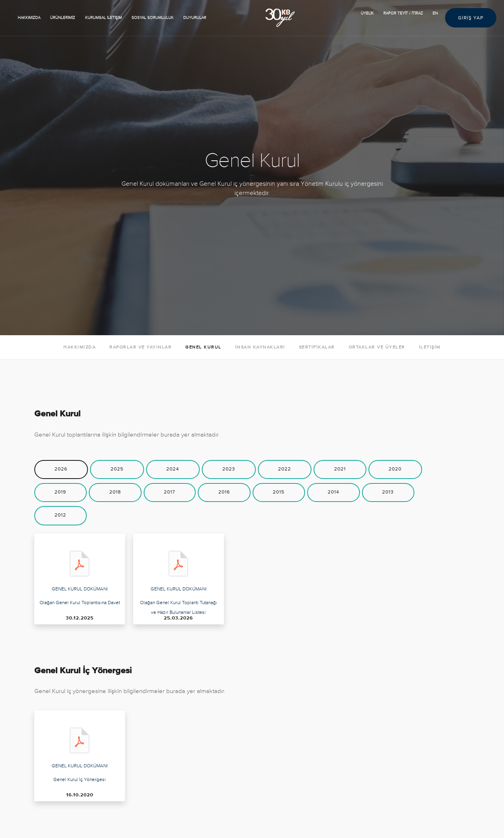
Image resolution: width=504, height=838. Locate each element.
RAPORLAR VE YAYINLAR (140, 347)
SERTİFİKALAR (317, 347)
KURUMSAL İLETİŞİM (104, 18)
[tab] (61, 469)
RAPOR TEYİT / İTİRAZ (403, 13)
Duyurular (195, 18)
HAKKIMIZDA (29, 18)
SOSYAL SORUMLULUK (153, 18)
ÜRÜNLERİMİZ (63, 18)
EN (435, 13)
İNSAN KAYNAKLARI (260, 347)
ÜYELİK (367, 13)
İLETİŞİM (430, 347)
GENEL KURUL (203, 347)
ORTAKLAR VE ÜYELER (377, 347)
